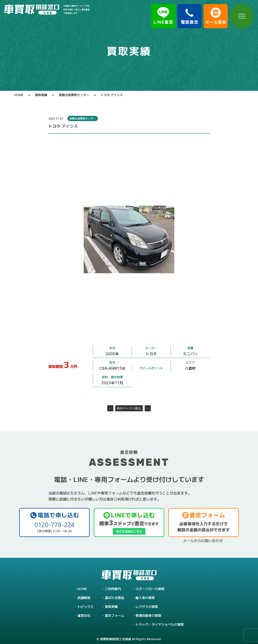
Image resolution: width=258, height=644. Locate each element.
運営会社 (84, 615)
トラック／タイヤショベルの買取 (160, 624)
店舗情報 (84, 598)
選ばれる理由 (114, 598)
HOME (82, 589)
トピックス (85, 606)
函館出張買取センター (83, 118)
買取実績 (111, 606)
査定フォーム (114, 615)
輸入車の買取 (145, 598)
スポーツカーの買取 (150, 589)
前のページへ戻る (129, 408)
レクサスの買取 (147, 606)
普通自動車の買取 (148, 615)
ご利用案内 (113, 589)
